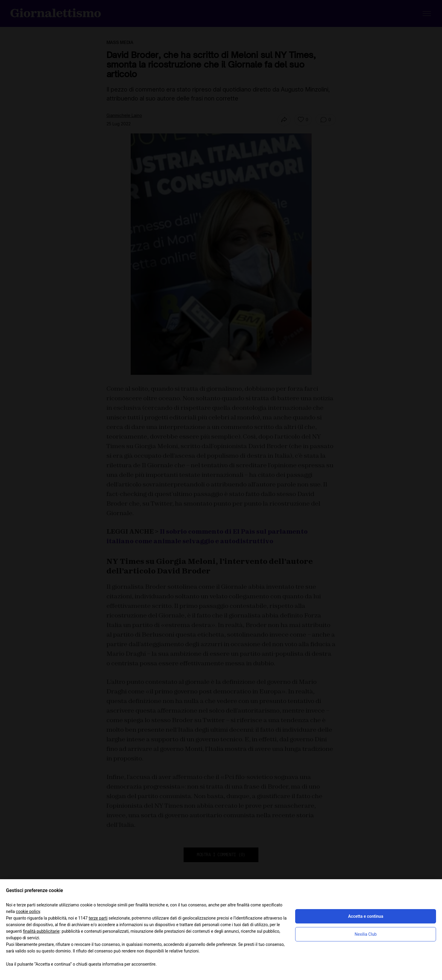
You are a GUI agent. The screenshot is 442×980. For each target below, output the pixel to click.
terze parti (98, 918)
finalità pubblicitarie (41, 931)
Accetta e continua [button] (366, 916)
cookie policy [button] (28, 911)
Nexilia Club (366, 934)
